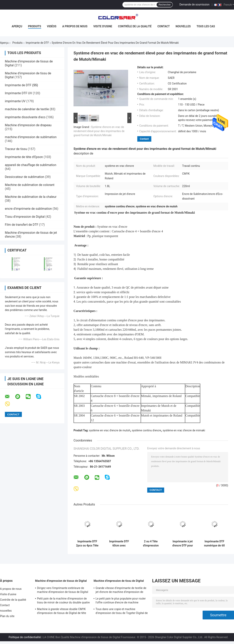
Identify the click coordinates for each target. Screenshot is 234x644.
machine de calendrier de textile (27, 109)
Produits (35, 26)
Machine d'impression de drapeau (28, 125)
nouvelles (183, 26)
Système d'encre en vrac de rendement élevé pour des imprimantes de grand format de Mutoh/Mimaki (99, 131)
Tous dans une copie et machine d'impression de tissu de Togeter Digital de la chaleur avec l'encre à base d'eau (122, 612)
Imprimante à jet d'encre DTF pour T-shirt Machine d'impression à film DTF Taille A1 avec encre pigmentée (183, 544)
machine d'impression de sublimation (31, 137)
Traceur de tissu (16, 149)
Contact (164, 26)
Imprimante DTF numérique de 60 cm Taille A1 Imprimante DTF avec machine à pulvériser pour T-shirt (214, 544)
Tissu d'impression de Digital (25, 217)
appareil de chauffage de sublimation (31, 165)
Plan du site (7, 616)
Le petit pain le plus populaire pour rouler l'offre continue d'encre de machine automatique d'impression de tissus (121, 601)
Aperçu (17, 26)
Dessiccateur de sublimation (25, 177)
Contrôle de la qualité (135, 26)
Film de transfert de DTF (22, 225)
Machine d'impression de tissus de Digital (61, 581)
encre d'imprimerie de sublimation (28, 209)
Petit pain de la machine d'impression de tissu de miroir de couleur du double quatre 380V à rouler (63, 601)
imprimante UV (15, 101)
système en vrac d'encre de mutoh (110, 430)
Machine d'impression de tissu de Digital (119, 581)
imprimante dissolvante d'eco (25, 117)
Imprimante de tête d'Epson (24, 157)
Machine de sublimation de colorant (30, 185)
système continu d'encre (147, 430)
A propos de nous (75, 26)
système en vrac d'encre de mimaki (184, 430)
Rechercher (165, 5)
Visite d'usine (103, 26)
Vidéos (52, 26)
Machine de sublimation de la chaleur (31, 197)
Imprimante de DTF (37, 43)
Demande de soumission (194, 4)
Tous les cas (206, 26)
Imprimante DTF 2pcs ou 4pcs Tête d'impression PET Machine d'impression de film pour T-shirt (87, 544)
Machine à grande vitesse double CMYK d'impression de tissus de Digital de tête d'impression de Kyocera (62, 612)
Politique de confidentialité (25, 637)
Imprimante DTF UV (18, 93)
